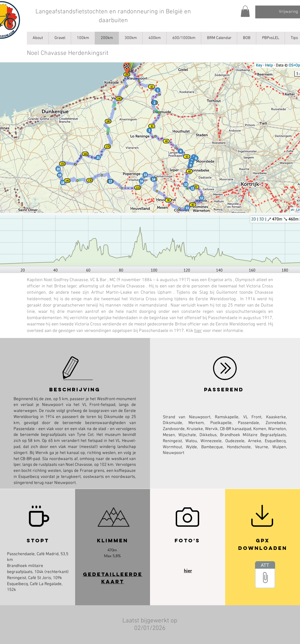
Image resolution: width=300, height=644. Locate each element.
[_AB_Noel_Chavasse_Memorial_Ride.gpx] (265, 575)
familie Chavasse (129, 286)
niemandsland (153, 305)
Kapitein (35, 280)
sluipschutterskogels (246, 312)
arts (228, 280)
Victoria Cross (260, 286)
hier (198, 331)
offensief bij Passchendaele (211, 318)
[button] (245, 11)
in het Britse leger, (60, 286)
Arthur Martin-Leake (112, 293)
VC (92, 280)
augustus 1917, (258, 318)
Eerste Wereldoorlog (216, 299)
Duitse (267, 305)
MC (113, 280)
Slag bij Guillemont (218, 293)
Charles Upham (156, 293)
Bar (103, 280)
